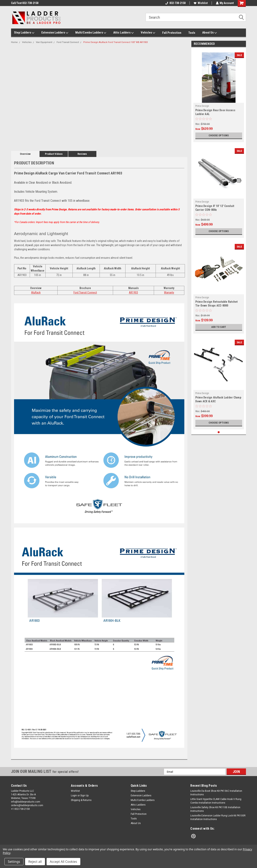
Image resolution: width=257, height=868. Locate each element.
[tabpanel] (219, 96)
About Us (210, 33)
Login (74, 796)
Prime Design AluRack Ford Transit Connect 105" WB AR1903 (115, 42)
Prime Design (202, 106)
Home (14, 42)
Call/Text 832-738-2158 (25, 3)
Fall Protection (172, 33)
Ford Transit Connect (68, 42)
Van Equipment (44, 42)
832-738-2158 (175, 3)
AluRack (36, 292)
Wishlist (200, 3)
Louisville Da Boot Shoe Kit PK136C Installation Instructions (216, 793)
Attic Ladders (123, 33)
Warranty (169, 292)
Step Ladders (24, 33)
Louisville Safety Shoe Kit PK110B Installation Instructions (215, 809)
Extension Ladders (55, 33)
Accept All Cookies (63, 862)
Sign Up (84, 796)
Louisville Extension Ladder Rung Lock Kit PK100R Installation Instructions (218, 817)
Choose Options (219, 135)
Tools (192, 33)
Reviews (82, 154)
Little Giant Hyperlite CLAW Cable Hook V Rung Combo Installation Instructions (216, 801)
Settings (14, 862)
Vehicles (148, 33)
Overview (25, 154)
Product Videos (54, 154)
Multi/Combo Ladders (91, 33)
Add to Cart (219, 327)
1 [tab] (219, 432)
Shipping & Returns (81, 800)
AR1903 (133, 292)
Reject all (35, 862)
